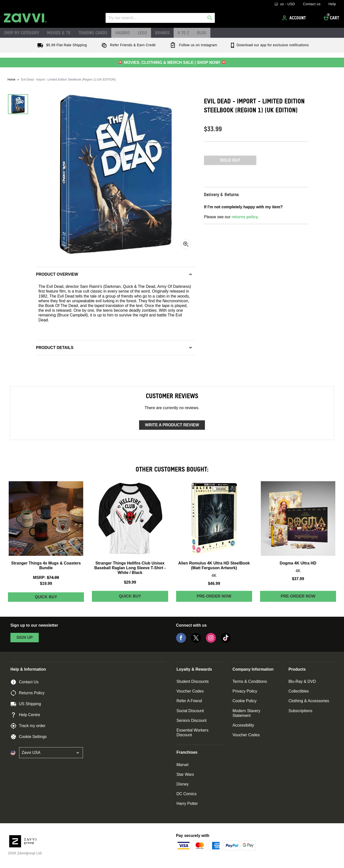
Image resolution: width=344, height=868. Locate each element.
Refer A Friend (189, 701)
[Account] (295, 18)
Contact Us (24, 682)
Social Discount (190, 711)
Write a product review (172, 425)
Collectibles (299, 691)
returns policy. (245, 217)
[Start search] (210, 18)
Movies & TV (59, 33)
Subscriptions (300, 711)
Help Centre (25, 715)
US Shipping (26, 704)
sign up (25, 637)
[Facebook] (181, 641)
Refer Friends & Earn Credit (128, 45)
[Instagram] (211, 641)
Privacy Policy (245, 691)
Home (11, 80)
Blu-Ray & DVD (302, 681)
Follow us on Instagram (192, 45)
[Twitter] (196, 641)
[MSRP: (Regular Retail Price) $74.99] (46, 578)
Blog (202, 33)
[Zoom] (186, 244)
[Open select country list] (51, 753)
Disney (183, 784)
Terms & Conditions (250, 681)
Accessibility (243, 725)
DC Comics (187, 794)
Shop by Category (21, 33)
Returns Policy (27, 693)
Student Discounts (193, 681)
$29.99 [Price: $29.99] (130, 582)
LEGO (142, 33)
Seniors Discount (192, 720)
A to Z (183, 33)
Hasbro (123, 33)
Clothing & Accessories (309, 701)
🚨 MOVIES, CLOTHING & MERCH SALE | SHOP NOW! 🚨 (172, 63)
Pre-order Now (214, 596)
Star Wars (185, 774)
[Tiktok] (226, 641)
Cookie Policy (245, 701)
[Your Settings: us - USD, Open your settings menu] (285, 4)
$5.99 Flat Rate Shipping (61, 45)
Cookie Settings (29, 737)
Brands (162, 33)
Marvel (183, 765)
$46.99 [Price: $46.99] (214, 584)
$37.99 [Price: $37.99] (298, 579)
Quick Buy (57, 598)
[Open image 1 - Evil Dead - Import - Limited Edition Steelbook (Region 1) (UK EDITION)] (18, 104)
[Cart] (333, 18)
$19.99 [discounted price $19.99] (46, 584)
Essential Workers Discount (193, 733)
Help (332, 4)
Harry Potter (187, 803)
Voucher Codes (190, 691)
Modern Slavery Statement (246, 713)
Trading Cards (93, 33)
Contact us (312, 4)
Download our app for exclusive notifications (269, 45)
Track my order (28, 726)
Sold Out (230, 160)
